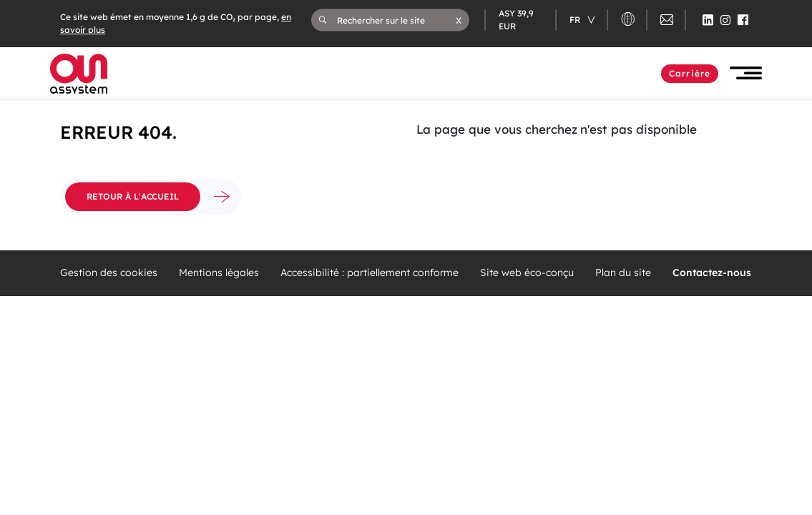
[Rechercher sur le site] (396, 20)
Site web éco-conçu (527, 273)
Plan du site (623, 273)
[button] (459, 20)
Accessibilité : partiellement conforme (370, 273)
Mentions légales (219, 273)
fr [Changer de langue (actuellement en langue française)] (576, 20)
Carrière (690, 73)
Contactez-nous (712, 273)
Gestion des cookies (109, 273)
